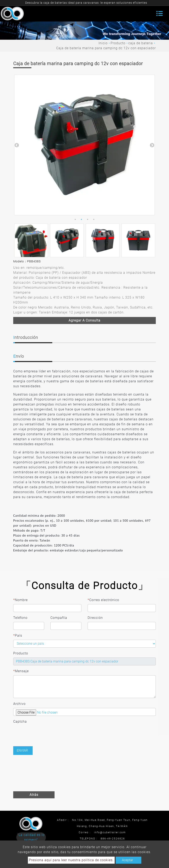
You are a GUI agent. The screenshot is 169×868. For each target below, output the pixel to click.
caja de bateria (141, 43)
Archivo (19, 704)
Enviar (22, 750)
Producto (118, 43)
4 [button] (94, 219)
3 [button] (88, 219)
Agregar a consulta (84, 320)
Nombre (20, 600)
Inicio (103, 43)
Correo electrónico (103, 600)
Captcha (20, 722)
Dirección (95, 618)
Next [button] (152, 145)
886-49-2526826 (113, 839)
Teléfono (20, 618)
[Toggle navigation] (159, 13)
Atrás (34, 795)
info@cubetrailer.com (110, 832)
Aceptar (127, 860)
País (18, 636)
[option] (84, 145)
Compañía (59, 618)
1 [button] (75, 219)
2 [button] (81, 219)
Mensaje (21, 671)
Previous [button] (16, 145)
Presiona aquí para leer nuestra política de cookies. (71, 860)
